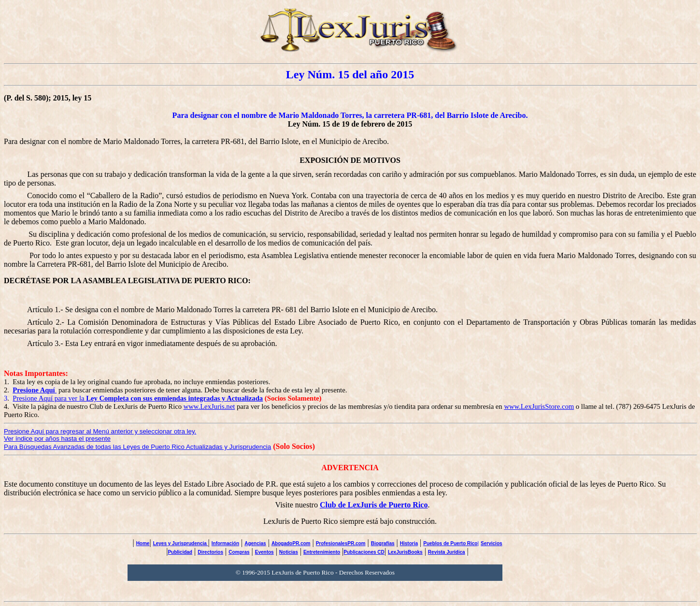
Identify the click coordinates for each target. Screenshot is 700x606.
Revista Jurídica (447, 552)
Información (225, 543)
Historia (409, 543)
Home (143, 543)
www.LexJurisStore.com (539, 406)
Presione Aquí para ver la (138, 398)
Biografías (383, 543)
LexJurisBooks (405, 552)
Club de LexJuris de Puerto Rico (374, 505)
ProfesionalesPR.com (341, 543)
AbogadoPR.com (291, 543)
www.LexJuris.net (209, 406)
